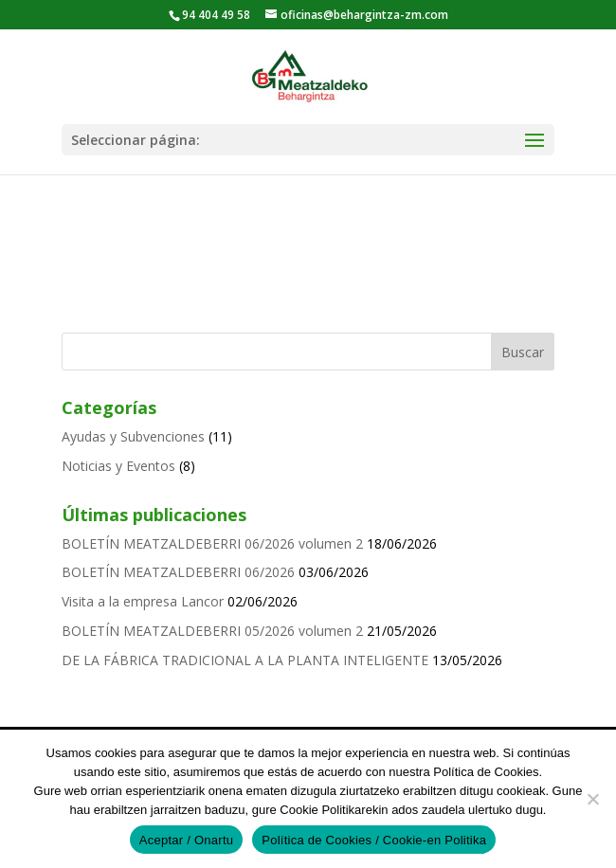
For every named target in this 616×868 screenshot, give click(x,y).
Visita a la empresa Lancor (143, 601)
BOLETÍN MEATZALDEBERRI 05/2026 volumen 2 (212, 631)
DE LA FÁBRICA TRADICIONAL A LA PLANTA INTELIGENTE (245, 660)
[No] (592, 799)
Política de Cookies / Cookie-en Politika (374, 840)
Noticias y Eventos (118, 466)
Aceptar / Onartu (186, 840)
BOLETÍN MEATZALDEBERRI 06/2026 (178, 572)
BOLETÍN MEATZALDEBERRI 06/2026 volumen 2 (212, 543)
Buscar (523, 352)
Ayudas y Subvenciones (133, 436)
